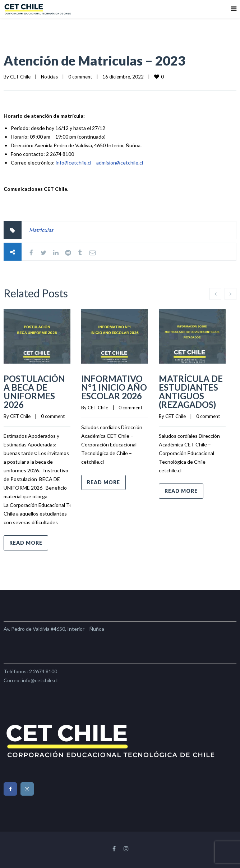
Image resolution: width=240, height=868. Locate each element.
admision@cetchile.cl (120, 163)
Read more (26, 543)
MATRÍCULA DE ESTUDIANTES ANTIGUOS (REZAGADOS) (191, 392)
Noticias (49, 77)
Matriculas (41, 230)
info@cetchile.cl (73, 163)
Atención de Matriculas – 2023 (94, 60)
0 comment (80, 77)
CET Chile (20, 77)
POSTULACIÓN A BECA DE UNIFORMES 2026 (34, 392)
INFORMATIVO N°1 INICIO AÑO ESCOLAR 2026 (114, 387)
